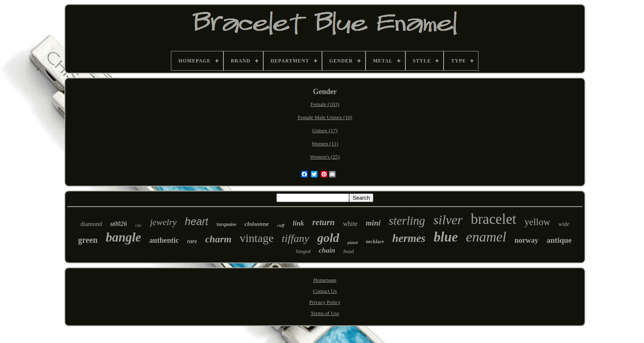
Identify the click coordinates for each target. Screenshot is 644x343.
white (350, 224)
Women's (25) (325, 157)
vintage (257, 238)
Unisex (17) (325, 130)
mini (373, 223)
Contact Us (325, 291)
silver (448, 220)
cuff (281, 225)
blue (446, 237)
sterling (407, 221)
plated (353, 243)
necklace (375, 242)
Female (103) (325, 104)
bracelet (493, 219)
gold (328, 238)
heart (197, 221)
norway (527, 240)
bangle (123, 237)
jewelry (163, 222)
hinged (303, 251)
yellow (537, 222)
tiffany (295, 238)
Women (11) (325, 144)
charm (218, 239)
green (88, 240)
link (298, 223)
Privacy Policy (325, 302)
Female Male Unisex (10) (325, 117)
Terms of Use (325, 313)
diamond (91, 224)
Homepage (325, 280)
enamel (486, 237)
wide (564, 224)
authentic (164, 240)
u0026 (118, 224)
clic (138, 225)
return (323, 222)
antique (559, 240)
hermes (409, 238)
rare (192, 241)
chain (327, 250)
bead (348, 251)
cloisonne (256, 224)
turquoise (226, 224)
